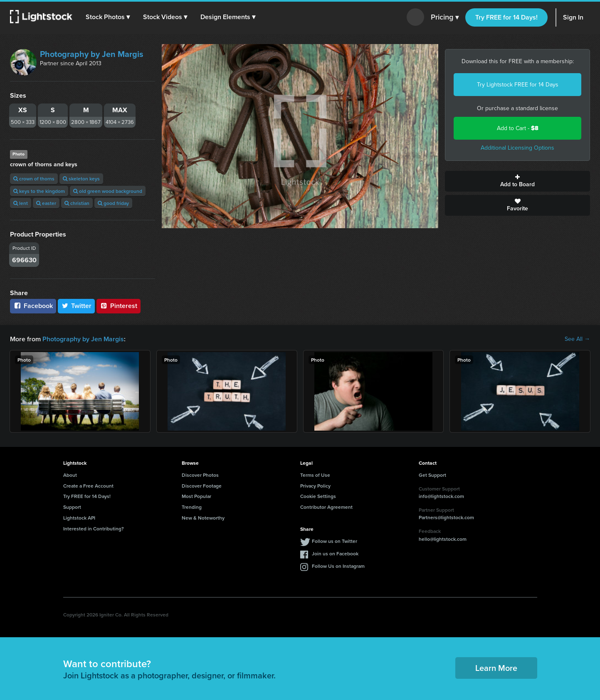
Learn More (496, 668)
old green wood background (108, 191)
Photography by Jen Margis (92, 54)
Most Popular (196, 496)
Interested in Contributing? (94, 529)
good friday (113, 203)
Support (72, 507)
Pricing (445, 17)
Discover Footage (202, 486)
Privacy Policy (315, 486)
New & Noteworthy (203, 518)
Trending (192, 507)
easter (46, 203)
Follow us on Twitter (335, 541)
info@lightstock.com (441, 496)
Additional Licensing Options (517, 148)
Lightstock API (79, 518)
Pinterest (119, 306)
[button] (108, 17)
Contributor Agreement (326, 507)
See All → (577, 339)
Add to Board (517, 181)
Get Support (432, 475)
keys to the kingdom (39, 191)
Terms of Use (315, 475)
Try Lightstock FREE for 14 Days (518, 85)
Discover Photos (200, 475)
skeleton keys (81, 179)
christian (77, 203)
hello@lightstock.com (443, 539)
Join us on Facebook (335, 553)
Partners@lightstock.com (446, 517)
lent (21, 203)
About (70, 475)
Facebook (33, 306)
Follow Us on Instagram (338, 566)
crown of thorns (34, 179)
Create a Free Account (88, 486)
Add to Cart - (518, 128)
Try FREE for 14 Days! (506, 17)
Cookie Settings (318, 496)
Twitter (77, 306)
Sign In (573, 17)
